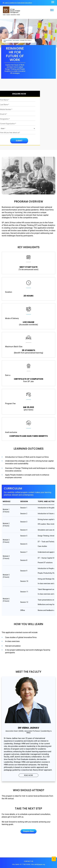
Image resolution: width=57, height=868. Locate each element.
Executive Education (8, 40)
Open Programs (16, 40)
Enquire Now (28, 831)
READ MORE (29, 775)
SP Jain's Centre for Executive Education (17, 3)
